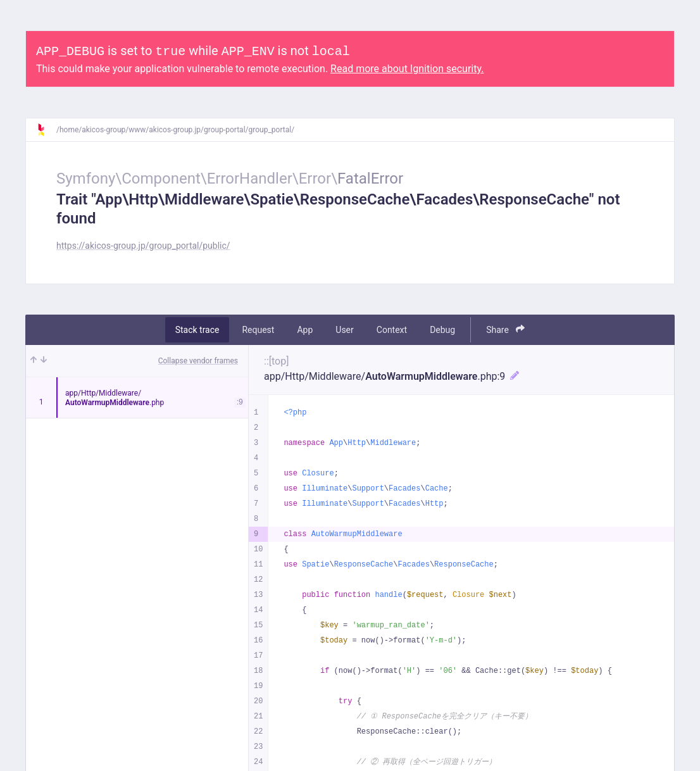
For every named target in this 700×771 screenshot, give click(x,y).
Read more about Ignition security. (407, 69)
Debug (442, 330)
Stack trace (197, 330)
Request (258, 330)
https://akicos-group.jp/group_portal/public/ (143, 246)
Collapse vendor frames (198, 361)
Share (505, 329)
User (344, 330)
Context (392, 330)
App (305, 330)
